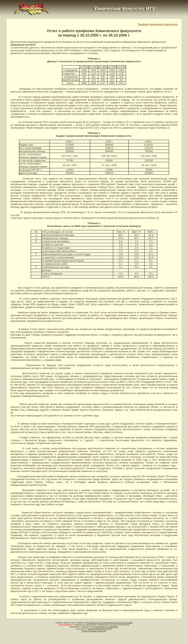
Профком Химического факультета (158, 24)
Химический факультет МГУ (100, 629)
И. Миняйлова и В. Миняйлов (105, 627)
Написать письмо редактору (94, 631)
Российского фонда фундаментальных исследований (109, 623)
